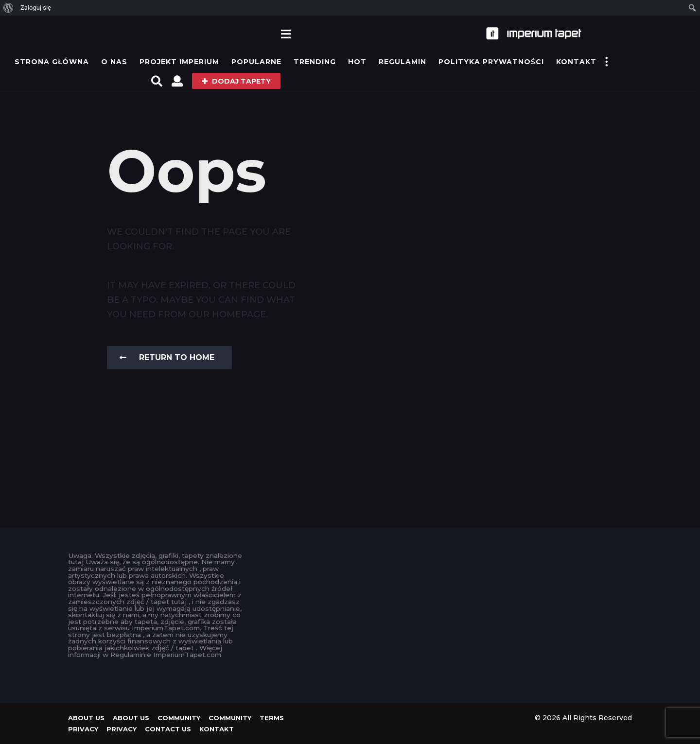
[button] (286, 34)
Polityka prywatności (491, 62)
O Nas (114, 62)
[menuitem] (9, 8)
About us (86, 718)
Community (179, 718)
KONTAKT (576, 62)
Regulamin (402, 62)
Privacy (83, 729)
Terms (272, 718)
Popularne (256, 62)
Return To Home (167, 357)
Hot (357, 62)
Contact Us (168, 729)
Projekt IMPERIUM (179, 62)
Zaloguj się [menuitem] (36, 8)
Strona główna (52, 62)
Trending (315, 62)
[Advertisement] (350, 621)
